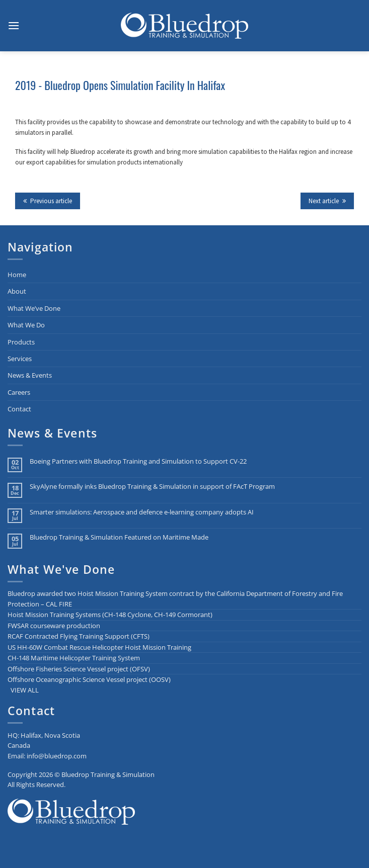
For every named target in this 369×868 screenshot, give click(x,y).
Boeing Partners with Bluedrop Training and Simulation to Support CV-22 (138, 461)
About (17, 291)
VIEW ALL (25, 690)
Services (20, 359)
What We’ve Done (34, 308)
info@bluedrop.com (57, 756)
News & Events (30, 375)
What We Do (26, 325)
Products (21, 342)
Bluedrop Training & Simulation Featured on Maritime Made (119, 537)
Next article (327, 201)
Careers (19, 392)
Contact (19, 409)
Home (17, 275)
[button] (14, 25)
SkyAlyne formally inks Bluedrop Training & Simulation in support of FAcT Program (152, 487)
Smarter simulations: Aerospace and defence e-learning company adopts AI (142, 512)
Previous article (48, 201)
